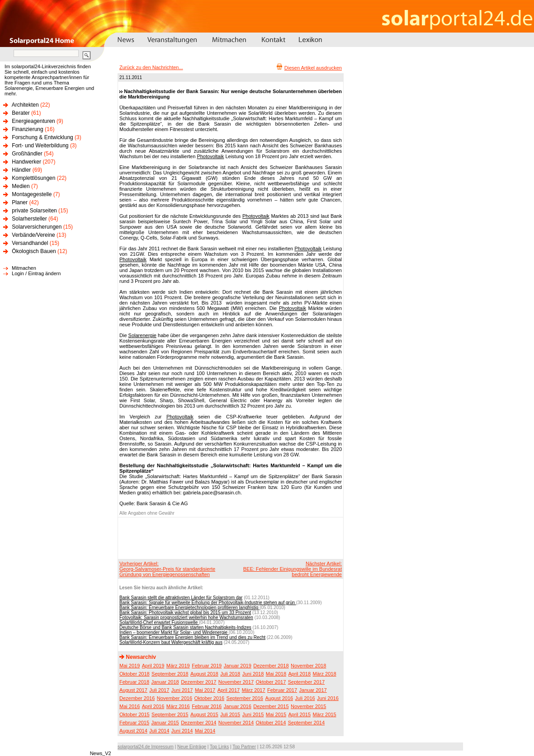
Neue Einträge (192, 747)
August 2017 (133, 690)
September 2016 (245, 698)
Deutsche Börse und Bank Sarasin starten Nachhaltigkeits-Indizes (185, 627)
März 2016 (178, 706)
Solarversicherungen (37, 227)
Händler (21, 170)
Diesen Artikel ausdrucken (313, 68)
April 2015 (300, 714)
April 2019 (153, 666)
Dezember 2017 (198, 682)
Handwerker (26, 162)
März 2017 (254, 690)
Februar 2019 (207, 666)
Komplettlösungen (33, 178)
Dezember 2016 (137, 698)
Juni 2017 (182, 690)
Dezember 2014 (198, 723)
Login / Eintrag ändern (36, 273)
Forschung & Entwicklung (42, 137)
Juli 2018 (230, 674)
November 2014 (236, 723)
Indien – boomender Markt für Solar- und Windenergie (174, 632)
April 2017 (229, 690)
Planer (20, 202)
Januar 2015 (165, 723)
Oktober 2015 (135, 714)
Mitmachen (24, 268)
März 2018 (325, 674)
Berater (21, 113)
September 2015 (170, 714)
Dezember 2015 (271, 706)
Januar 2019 (238, 666)
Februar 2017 (282, 690)
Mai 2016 (130, 706)
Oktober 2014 (271, 723)
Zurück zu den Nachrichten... (151, 67)
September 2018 (170, 674)
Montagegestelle (32, 194)
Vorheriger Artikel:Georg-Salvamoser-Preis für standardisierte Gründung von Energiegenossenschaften (167, 569)
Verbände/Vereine (33, 235)
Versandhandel (30, 243)
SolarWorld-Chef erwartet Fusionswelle (159, 622)
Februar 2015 (134, 723)
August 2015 (204, 714)
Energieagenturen (33, 121)
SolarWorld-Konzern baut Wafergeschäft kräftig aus (171, 642)
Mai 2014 (205, 731)
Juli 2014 (159, 731)
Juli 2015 (230, 714)
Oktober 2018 (135, 674)
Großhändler (27, 154)
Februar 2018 (134, 682)
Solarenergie (142, 335)
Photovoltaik (210, 156)
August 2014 (133, 731)
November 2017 (236, 682)
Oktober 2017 (271, 682)
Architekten (25, 105)
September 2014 (306, 723)
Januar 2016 (238, 706)
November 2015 (308, 706)
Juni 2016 (328, 698)
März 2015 (325, 714)
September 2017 (306, 682)
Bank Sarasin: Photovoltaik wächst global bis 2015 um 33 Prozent (185, 613)
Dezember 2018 (271, 666)
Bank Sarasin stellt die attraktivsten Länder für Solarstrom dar (181, 598)
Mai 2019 (130, 666)
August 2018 (204, 674)
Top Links (219, 747)
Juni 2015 (253, 714)
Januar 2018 (165, 682)
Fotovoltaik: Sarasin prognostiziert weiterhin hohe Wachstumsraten (186, 617)
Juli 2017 (159, 690)
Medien (21, 186)
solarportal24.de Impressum (146, 747)
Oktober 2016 (209, 698)
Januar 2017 (313, 690)
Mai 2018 (276, 674)
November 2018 (308, 666)
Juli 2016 (305, 698)
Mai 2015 (276, 714)
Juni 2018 (253, 674)
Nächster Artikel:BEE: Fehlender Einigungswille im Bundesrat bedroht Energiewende (293, 569)
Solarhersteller (29, 219)
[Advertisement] (229, 538)
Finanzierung (27, 129)
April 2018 (300, 674)
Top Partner (244, 747)
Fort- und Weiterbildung (40, 146)
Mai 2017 (205, 690)
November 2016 (175, 698)
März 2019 (178, 666)
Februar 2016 (207, 706)
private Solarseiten (34, 211)
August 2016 (279, 698)
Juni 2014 (182, 731)
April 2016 (153, 706)
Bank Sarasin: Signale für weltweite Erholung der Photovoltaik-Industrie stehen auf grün (208, 603)
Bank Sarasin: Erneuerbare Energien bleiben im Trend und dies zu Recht (192, 637)
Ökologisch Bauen (34, 251)
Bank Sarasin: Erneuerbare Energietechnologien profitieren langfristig (189, 608)
